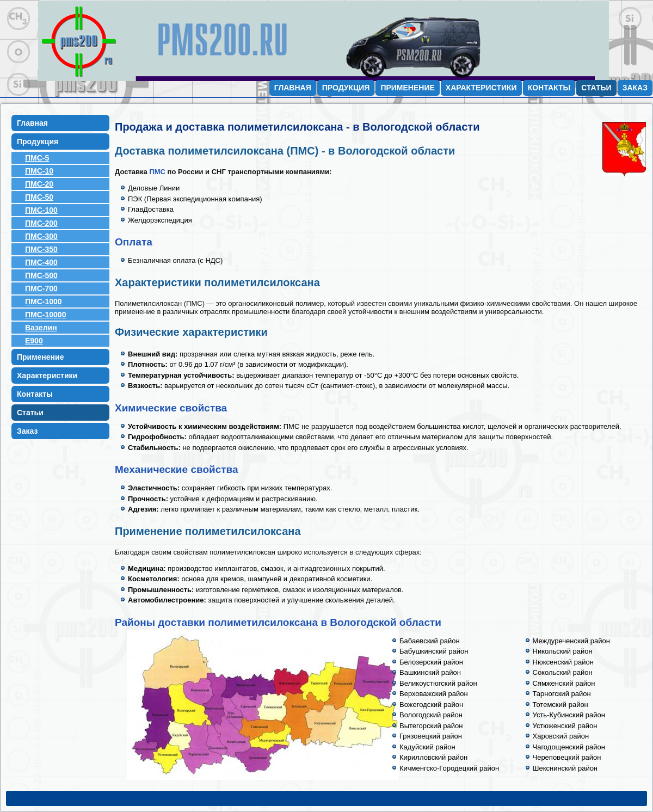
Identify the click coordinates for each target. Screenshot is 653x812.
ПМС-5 (37, 158)
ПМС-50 (39, 197)
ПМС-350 (41, 249)
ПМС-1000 (44, 302)
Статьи (596, 88)
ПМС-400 (41, 262)
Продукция (346, 88)
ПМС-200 (41, 223)
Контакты (549, 88)
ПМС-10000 (45, 315)
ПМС (157, 172)
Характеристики (481, 88)
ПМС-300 (41, 236)
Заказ (635, 88)
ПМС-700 (41, 288)
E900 (34, 341)
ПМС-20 (39, 184)
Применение (407, 88)
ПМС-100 (41, 210)
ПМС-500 (41, 275)
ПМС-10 (39, 171)
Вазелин (41, 328)
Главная (293, 88)
